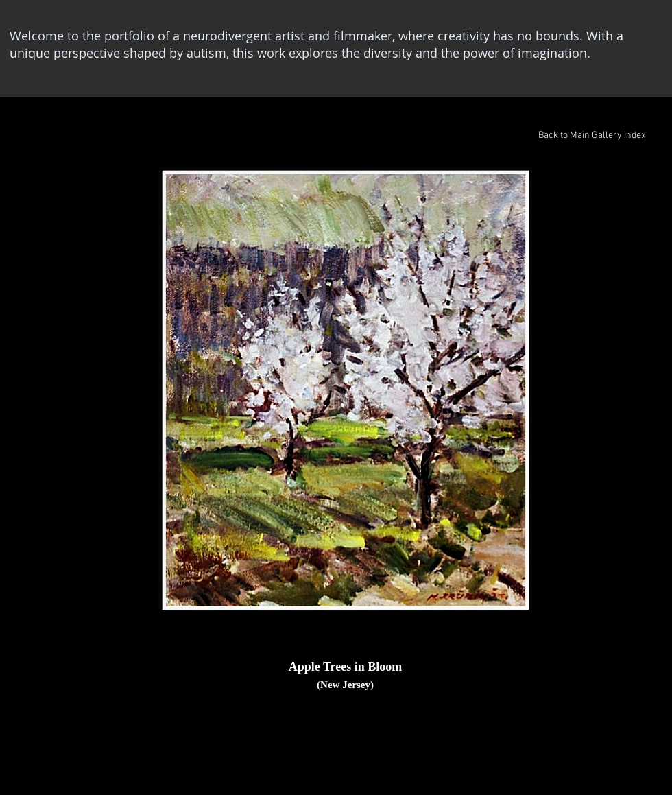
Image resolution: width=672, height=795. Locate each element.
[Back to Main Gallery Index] (591, 136)
